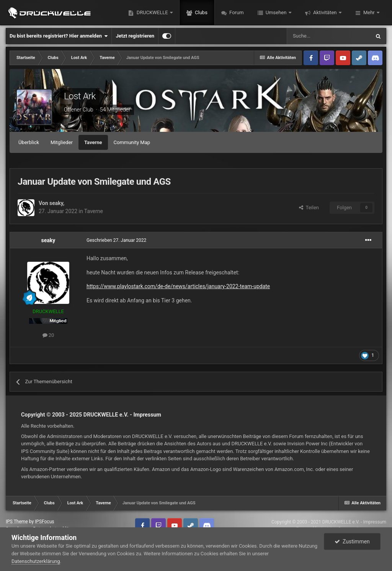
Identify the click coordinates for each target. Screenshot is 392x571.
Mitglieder (62, 142)
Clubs (201, 12)
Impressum (147, 415)
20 (48, 335)
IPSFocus (44, 522)
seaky (56, 203)
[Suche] (328, 36)
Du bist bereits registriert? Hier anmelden (59, 36)
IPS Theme (17, 522)
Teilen (309, 208)
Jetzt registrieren (135, 36)
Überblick (29, 142)
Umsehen (276, 12)
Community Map (132, 142)
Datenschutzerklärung (36, 561)
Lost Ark (80, 96)
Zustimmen (352, 541)
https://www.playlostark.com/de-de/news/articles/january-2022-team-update (178, 286)
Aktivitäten (325, 12)
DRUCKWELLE (152, 12)
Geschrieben (116, 240)
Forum (236, 12)
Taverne (93, 142)
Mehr (369, 12)
